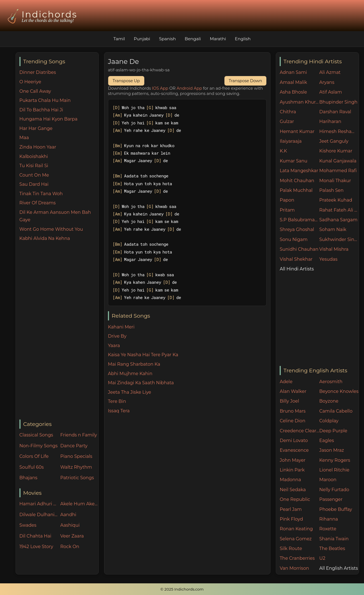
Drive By (117, 336)
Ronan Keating (296, 529)
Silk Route (291, 548)
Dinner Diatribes (38, 72)
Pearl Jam (291, 509)
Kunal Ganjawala (338, 161)
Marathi (218, 39)
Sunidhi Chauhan (299, 249)
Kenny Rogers (335, 460)
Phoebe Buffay (336, 509)
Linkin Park (292, 470)
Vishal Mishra (334, 249)
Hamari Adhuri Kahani (39, 504)
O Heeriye (30, 82)
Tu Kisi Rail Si (34, 166)
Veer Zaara (72, 536)
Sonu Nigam (294, 239)
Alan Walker (293, 391)
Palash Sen (332, 190)
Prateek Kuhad (336, 200)
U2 (322, 558)
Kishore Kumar (336, 151)
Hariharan (330, 121)
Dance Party (74, 446)
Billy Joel (289, 401)
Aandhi (68, 515)
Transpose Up (126, 81)
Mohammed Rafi (338, 171)
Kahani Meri (121, 327)
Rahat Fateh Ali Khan (339, 210)
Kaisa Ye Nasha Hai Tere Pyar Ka (143, 355)
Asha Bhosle (293, 92)
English (243, 39)
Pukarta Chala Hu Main (45, 100)
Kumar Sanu (294, 161)
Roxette (328, 529)
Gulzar (287, 121)
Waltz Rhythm (76, 467)
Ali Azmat (330, 72)
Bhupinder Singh (338, 102)
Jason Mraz (332, 450)
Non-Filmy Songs (39, 446)
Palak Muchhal (296, 190)
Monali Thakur (335, 181)
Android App (189, 88)
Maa (24, 138)
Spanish (167, 39)
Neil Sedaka (293, 490)
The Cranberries (297, 558)
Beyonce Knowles (339, 391)
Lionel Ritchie (334, 470)
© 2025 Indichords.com (182, 589)
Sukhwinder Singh (339, 239)
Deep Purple (333, 431)
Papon (287, 200)
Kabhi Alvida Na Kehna (45, 238)
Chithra (288, 112)
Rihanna (329, 519)
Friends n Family (79, 435)
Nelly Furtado (334, 490)
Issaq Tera (119, 411)
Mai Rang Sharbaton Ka (134, 364)
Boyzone (329, 401)
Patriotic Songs (77, 478)
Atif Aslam (331, 92)
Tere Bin (117, 401)
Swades (28, 525)
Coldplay (329, 421)
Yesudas (328, 259)
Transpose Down (246, 81)
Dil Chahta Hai (35, 536)
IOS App (160, 88)
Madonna (290, 480)
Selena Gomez (296, 539)
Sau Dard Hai (34, 184)
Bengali (193, 39)
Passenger (331, 499)
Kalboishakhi (34, 156)
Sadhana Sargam (338, 220)
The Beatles (332, 548)
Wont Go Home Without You (51, 229)
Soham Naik (333, 229)
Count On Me (34, 175)
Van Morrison (294, 568)
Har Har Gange (36, 128)
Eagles (327, 440)
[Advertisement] (59, 331)
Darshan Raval (335, 112)
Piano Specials (76, 456)
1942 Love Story (36, 547)
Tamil (119, 39)
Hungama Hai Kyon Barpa (48, 119)
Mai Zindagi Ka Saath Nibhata (141, 383)
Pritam (287, 210)
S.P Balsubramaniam (299, 220)
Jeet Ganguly (334, 141)
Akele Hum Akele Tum (79, 504)
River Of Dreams (38, 203)
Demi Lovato (294, 440)
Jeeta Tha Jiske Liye (130, 392)
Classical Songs (36, 435)
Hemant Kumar (297, 131)
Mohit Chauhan (297, 181)
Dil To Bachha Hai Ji (41, 110)
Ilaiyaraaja (291, 141)
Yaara (114, 346)
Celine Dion (292, 421)
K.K (283, 151)
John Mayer (293, 460)
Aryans (327, 82)
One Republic (295, 499)
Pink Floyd (291, 519)
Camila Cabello (336, 411)
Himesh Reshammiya (339, 131)
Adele (286, 382)
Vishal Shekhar (296, 259)
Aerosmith (331, 382)
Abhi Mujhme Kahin (130, 374)
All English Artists (339, 568)
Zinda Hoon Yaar (38, 147)
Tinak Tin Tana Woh (41, 194)
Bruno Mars (293, 411)
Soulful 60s (32, 467)
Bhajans (28, 478)
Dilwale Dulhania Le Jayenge (39, 515)
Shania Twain (334, 539)
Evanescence (294, 450)
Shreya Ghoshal (297, 229)
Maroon (328, 480)
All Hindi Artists (297, 269)
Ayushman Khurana (299, 102)
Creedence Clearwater (299, 431)
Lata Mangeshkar (299, 171)
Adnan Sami (293, 72)
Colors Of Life (34, 456)
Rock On (70, 547)
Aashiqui (70, 525)
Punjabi (142, 39)
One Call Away (35, 91)
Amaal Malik (293, 82)
